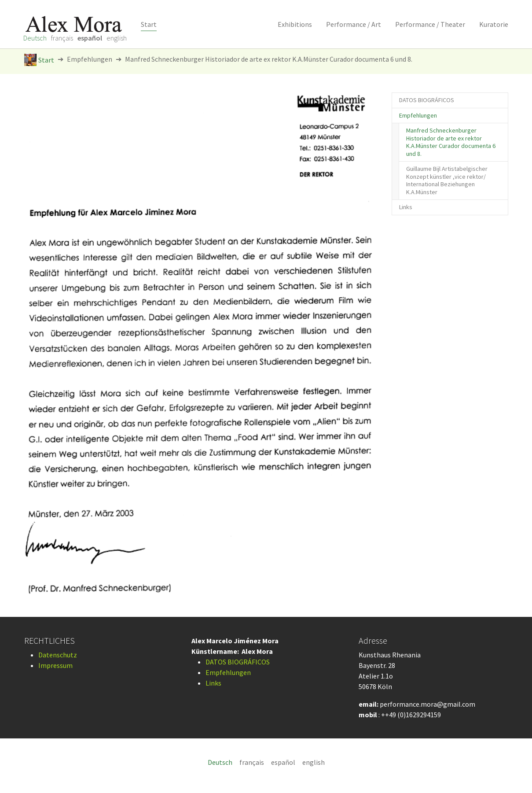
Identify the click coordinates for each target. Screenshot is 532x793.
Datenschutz (58, 655)
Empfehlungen (228, 672)
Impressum (55, 665)
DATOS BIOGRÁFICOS (238, 662)
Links (213, 683)
